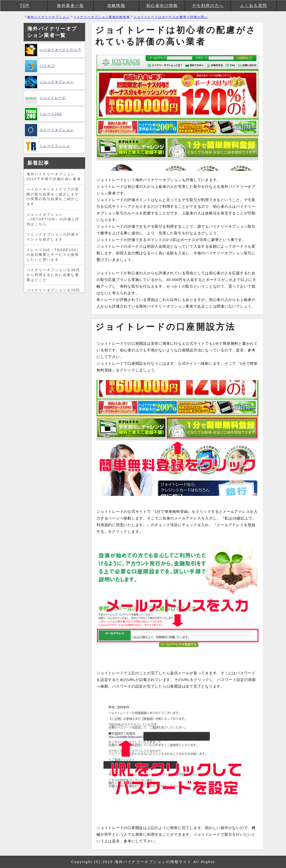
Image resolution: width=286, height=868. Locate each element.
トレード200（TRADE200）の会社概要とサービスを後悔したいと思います (54, 255)
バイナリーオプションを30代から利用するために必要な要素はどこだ (53, 275)
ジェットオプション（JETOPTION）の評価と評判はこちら (53, 219)
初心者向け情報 (162, 6)
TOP (25, 6)
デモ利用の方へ (208, 6)
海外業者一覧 (70, 6)
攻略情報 (116, 6)
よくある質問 (254, 6)
